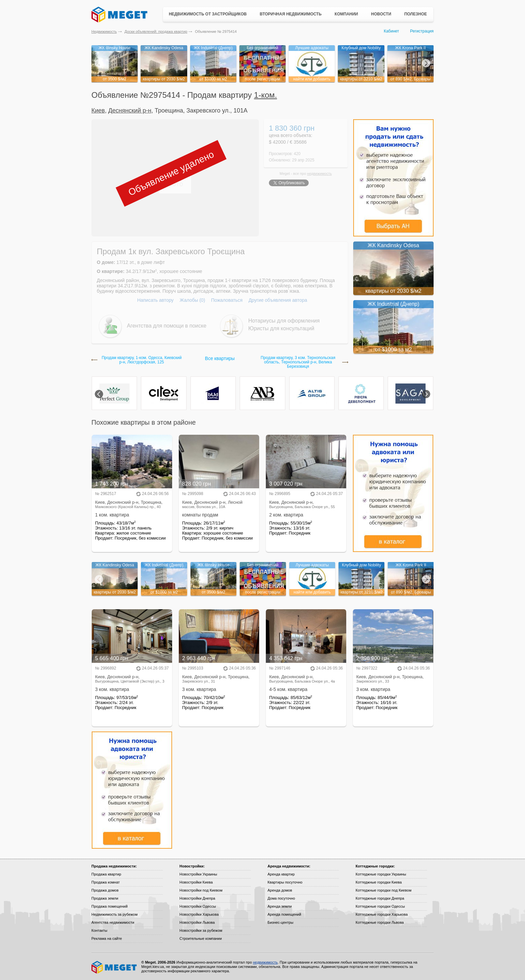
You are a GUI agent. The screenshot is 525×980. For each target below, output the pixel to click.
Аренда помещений (284, 914)
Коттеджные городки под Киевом (384, 890)
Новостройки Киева (196, 882)
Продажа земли (105, 898)
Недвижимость (104, 31)
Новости (381, 14)
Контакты (99, 930)
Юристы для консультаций (281, 328)
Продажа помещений (109, 906)
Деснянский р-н (130, 111)
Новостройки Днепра (197, 898)
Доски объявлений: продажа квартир (156, 31)
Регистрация (422, 31)
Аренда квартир (281, 874)
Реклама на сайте (107, 938)
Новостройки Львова (197, 922)
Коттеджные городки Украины (381, 874)
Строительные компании (201, 938)
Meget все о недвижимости (115, 967)
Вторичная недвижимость (291, 14)
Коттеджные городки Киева (379, 882)
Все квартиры (220, 358)
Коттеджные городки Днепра (380, 898)
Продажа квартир (106, 874)
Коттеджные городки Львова (380, 922)
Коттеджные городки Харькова (382, 914)
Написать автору (156, 300)
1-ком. (266, 95)
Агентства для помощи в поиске (167, 326)
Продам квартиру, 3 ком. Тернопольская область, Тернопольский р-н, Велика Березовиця (298, 362)
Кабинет (391, 31)
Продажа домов (105, 890)
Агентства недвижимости (113, 922)
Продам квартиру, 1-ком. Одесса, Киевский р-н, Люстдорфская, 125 (142, 360)
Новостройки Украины (198, 874)
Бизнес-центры (280, 922)
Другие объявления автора (278, 300)
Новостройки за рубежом (201, 930)
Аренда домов (280, 890)
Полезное (416, 14)
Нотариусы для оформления (284, 321)
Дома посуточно (281, 898)
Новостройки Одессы (198, 906)
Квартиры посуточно (285, 882)
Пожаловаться (227, 300)
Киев (98, 111)
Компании (346, 14)
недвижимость (319, 173)
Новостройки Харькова (199, 914)
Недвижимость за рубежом (115, 914)
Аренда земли (280, 906)
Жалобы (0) (192, 300)
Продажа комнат (106, 882)
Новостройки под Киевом (201, 890)
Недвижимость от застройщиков (208, 14)
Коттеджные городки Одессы (380, 906)
